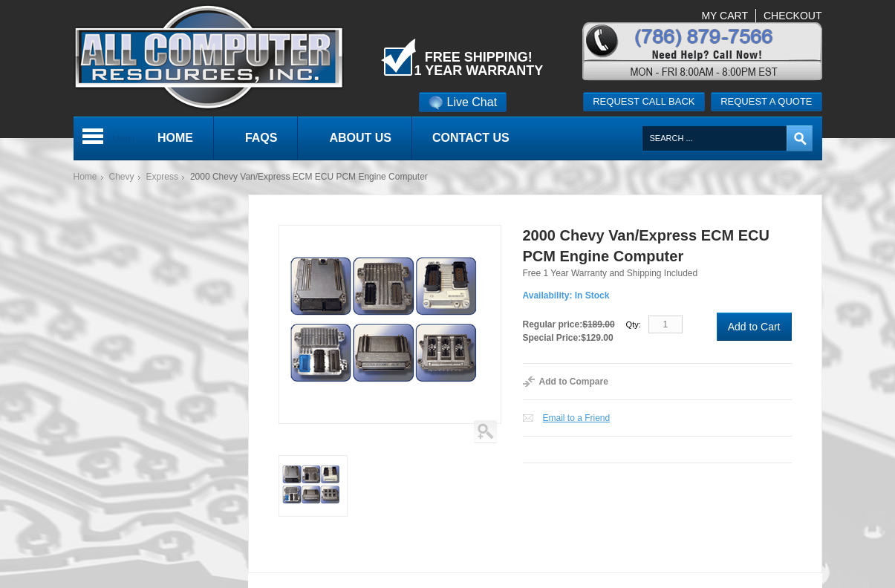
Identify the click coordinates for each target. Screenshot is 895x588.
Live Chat (463, 102)
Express (162, 177)
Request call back (644, 101)
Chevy (122, 177)
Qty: (634, 324)
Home (85, 177)
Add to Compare (574, 382)
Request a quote (766, 101)
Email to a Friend (577, 418)
